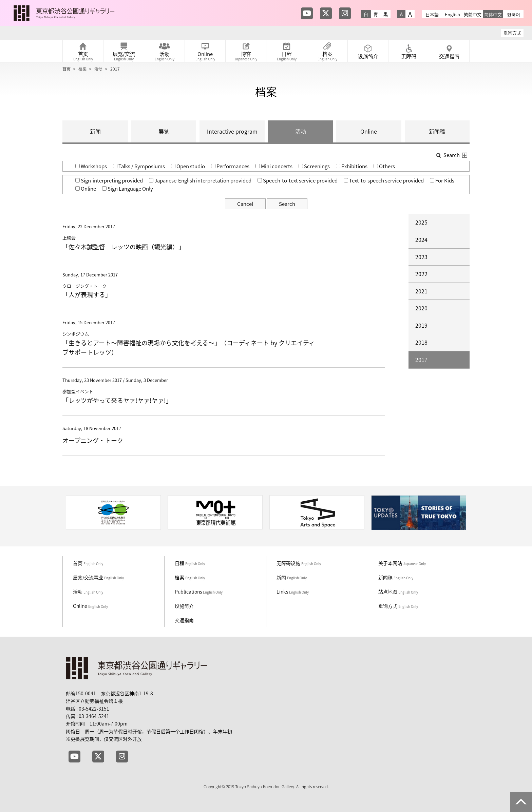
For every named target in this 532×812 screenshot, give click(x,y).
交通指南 (184, 620)
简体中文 (493, 14)
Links (293, 592)
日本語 (432, 14)
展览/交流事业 (98, 577)
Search (287, 204)
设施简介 (184, 606)
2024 (421, 239)
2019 (421, 325)
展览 (164, 131)
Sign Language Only (128, 189)
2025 (421, 222)
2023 (421, 257)
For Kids (442, 180)
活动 (98, 69)
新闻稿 (437, 131)
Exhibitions (352, 166)
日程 (190, 563)
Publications (199, 592)
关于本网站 (402, 563)
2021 (421, 291)
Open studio (188, 166)
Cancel (245, 204)
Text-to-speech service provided (384, 180)
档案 (82, 69)
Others (384, 166)
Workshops (91, 166)
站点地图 (398, 592)
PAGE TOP (521, 802)
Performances (230, 166)
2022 (421, 274)
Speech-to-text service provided (298, 180)
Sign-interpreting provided (109, 180)
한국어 (514, 14)
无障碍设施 (299, 563)
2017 (421, 360)
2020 (421, 308)
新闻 (95, 131)
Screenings (314, 166)
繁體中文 (473, 14)
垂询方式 (512, 33)
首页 (66, 69)
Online (369, 131)
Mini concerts (274, 166)
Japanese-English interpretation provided (200, 180)
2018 (421, 342)
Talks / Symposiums (139, 166)
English (452, 14)
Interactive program (232, 131)
